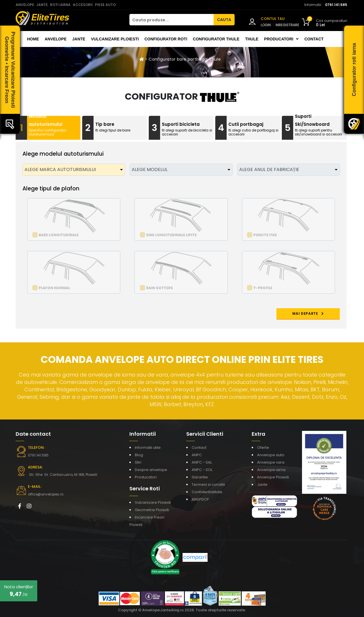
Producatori (146, 477)
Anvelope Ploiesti (273, 477)
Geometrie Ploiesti (152, 510)
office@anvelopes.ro (46, 494)
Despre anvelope (151, 470)
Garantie (200, 477)
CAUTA (224, 20)
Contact (314, 39)
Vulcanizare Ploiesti (115, 39)
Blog (139, 455)
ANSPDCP (200, 499)
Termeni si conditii (208, 485)
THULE (252, 39)
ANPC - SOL (202, 470)
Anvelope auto (271, 455)
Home (33, 39)
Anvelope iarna (271, 470)
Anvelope (56, 39)
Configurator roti (166, 39)
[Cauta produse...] (171, 20)
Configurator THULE (216, 39)
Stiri (138, 462)
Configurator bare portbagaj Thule (185, 59)
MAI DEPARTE (308, 313)
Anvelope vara (271, 462)
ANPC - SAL (202, 462)
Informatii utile (148, 448)
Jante (79, 39)
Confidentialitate (207, 492)
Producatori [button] (282, 39)
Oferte (263, 448)
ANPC (197, 455)
